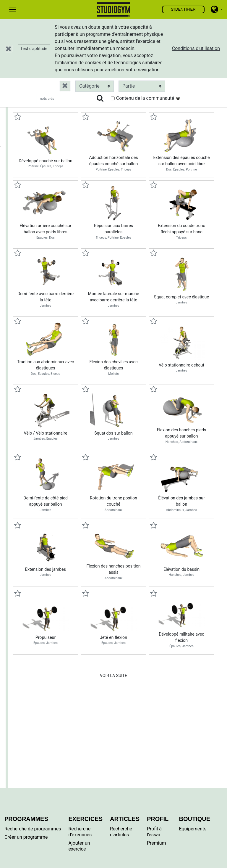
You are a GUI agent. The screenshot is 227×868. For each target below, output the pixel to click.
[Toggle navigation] (13, 9)
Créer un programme (26, 837)
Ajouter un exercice (79, 846)
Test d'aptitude (34, 49)
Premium (157, 843)
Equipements (193, 829)
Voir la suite (113, 676)
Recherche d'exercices (80, 832)
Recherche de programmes (33, 829)
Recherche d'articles (121, 832)
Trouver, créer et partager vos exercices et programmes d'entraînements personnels (114, 9)
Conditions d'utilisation (196, 48)
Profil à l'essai (154, 832)
